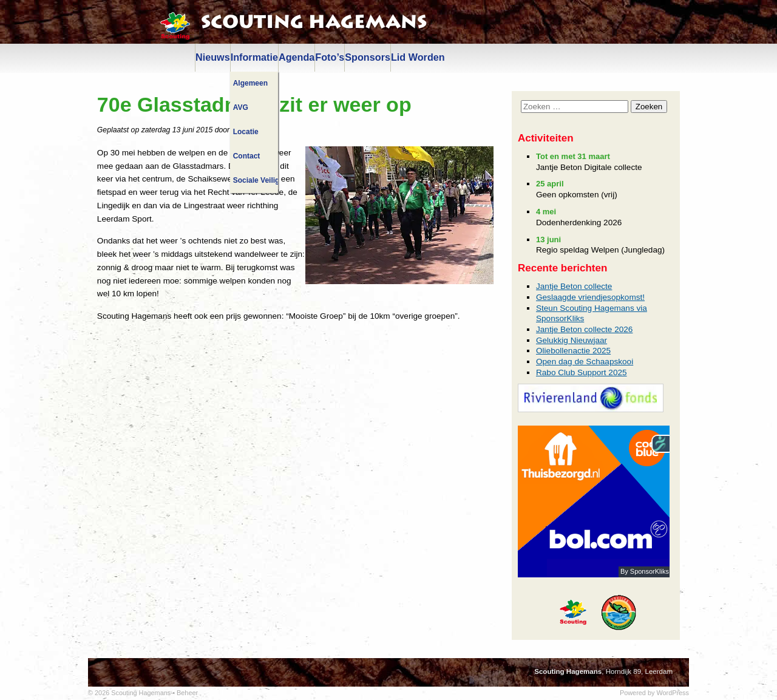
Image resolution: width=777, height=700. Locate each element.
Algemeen (250, 83)
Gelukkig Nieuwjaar (572, 340)
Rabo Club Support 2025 (582, 372)
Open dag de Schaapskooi (585, 362)
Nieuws (213, 57)
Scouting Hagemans (314, 22)
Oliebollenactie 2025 (573, 351)
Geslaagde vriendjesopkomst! (590, 297)
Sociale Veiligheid (256, 180)
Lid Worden (418, 57)
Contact (247, 156)
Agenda (297, 57)
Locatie (246, 132)
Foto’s (330, 57)
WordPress (673, 693)
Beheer (187, 693)
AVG (241, 107)
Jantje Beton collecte (574, 286)
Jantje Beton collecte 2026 (584, 329)
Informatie (254, 57)
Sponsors (368, 57)
